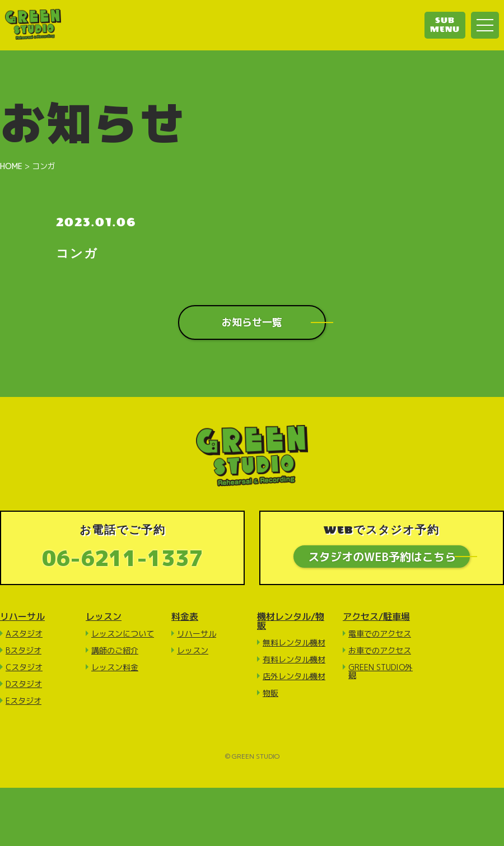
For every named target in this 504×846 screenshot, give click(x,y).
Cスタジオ (24, 668)
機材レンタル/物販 (291, 621)
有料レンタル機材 (294, 660)
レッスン (104, 617)
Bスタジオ (24, 651)
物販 (270, 693)
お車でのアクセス (380, 651)
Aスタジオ (24, 634)
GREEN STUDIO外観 (381, 672)
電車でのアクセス (380, 634)
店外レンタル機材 (294, 677)
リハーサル (22, 617)
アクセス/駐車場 (376, 617)
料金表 (185, 617)
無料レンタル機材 (294, 643)
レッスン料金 (115, 668)
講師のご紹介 (115, 651)
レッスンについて (123, 634)
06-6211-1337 (123, 558)
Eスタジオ (24, 701)
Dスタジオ (24, 684)
